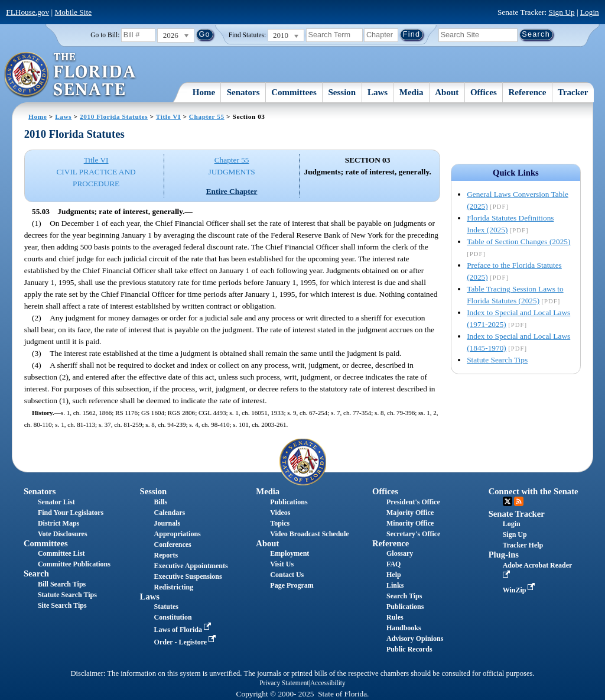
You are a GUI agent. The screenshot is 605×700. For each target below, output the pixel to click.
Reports (166, 555)
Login (590, 12)
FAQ (393, 564)
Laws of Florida (184, 630)
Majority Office (410, 513)
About (447, 92)
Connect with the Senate (534, 491)
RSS (519, 501)
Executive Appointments (191, 566)
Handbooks (404, 628)
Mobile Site (74, 12)
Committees (294, 92)
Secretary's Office (413, 534)
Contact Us (287, 575)
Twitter (508, 501)
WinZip (520, 590)
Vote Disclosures (63, 534)
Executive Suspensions (188, 576)
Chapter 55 (207, 116)
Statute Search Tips (497, 360)
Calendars (170, 513)
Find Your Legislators (71, 513)
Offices (484, 92)
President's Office (413, 502)
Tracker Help (523, 545)
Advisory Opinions (415, 639)
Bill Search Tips (62, 584)
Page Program (292, 585)
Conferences (173, 545)
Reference (528, 92)
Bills (161, 502)
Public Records (409, 649)
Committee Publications (74, 564)
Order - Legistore (186, 642)
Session (342, 92)
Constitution (173, 617)
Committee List (61, 553)
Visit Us (282, 564)
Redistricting (174, 587)
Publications (289, 502)
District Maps (58, 523)
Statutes (166, 607)
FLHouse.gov (27, 12)
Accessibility (328, 683)
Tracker (573, 92)
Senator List (56, 502)
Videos (280, 513)
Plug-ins (504, 555)
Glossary (400, 553)
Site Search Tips (62, 605)
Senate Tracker (517, 514)
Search (36, 573)
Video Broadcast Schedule (309, 534)
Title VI (168, 116)
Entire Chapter (232, 191)
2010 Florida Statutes (114, 116)
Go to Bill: (105, 35)
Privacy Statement (284, 683)
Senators (243, 92)
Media (412, 92)
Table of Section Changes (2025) (518, 242)
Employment (290, 553)
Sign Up (562, 12)
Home (204, 92)
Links (395, 585)
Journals (167, 523)
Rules (395, 617)
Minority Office (410, 523)
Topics (280, 523)
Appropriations (178, 534)
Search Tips (404, 596)
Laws (378, 92)
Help (394, 575)
